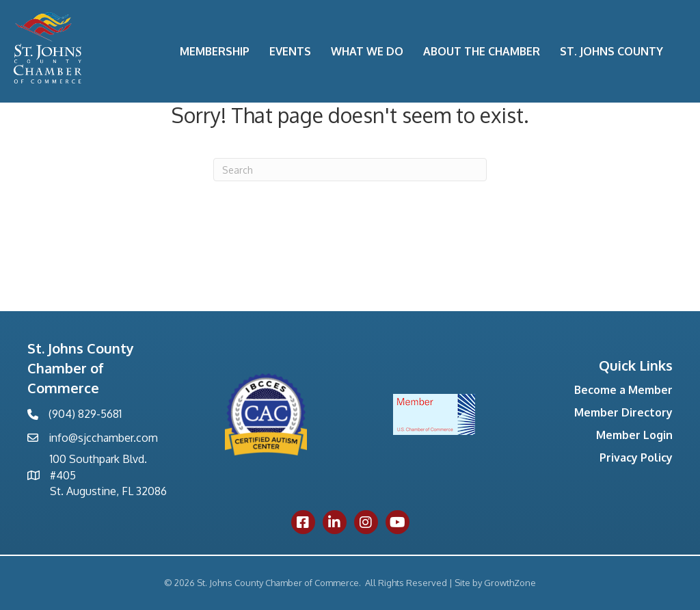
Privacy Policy (636, 457)
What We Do (367, 51)
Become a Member (623, 390)
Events (290, 51)
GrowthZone (510, 583)
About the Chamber (482, 51)
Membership (215, 51)
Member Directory (623, 412)
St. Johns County (611, 51)
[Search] (350, 170)
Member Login (634, 435)
